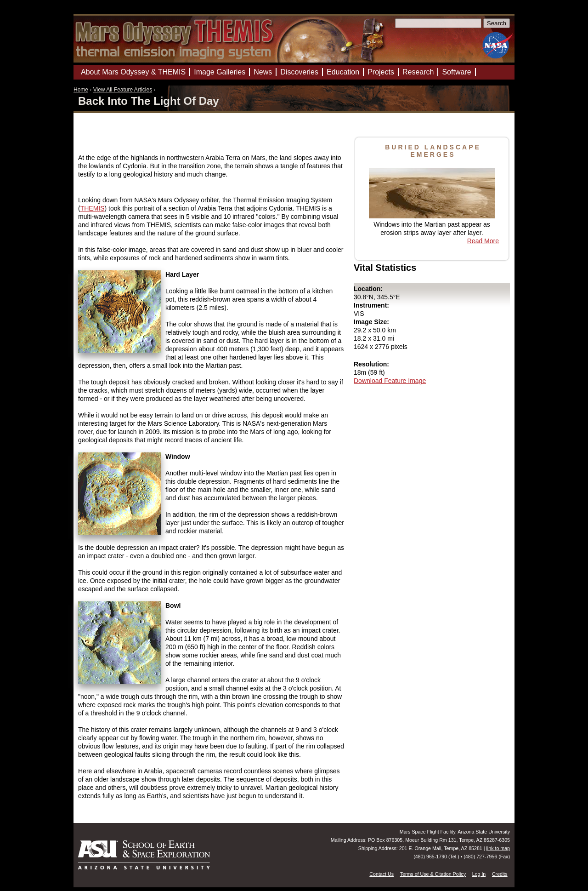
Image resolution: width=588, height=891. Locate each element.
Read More (483, 241)
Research (418, 72)
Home (81, 90)
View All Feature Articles (123, 90)
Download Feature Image (390, 381)
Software (456, 72)
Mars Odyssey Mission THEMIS (101, 11)
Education (343, 72)
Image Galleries (220, 72)
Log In (479, 874)
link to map (498, 848)
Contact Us (382, 874)
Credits (500, 874)
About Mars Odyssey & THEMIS (133, 72)
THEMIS (93, 208)
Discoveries (299, 72)
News (263, 72)
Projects (381, 72)
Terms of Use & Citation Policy (433, 874)
